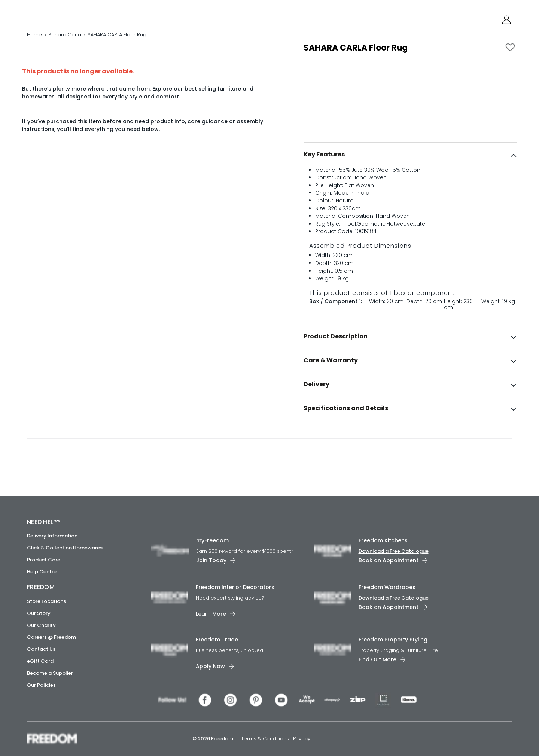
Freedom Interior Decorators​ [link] (235, 587)
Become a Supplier (50, 673)
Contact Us (41, 649)
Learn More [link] (211, 614)
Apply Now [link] (210, 666)
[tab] (410, 170)
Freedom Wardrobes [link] (387, 587)
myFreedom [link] (212, 540)
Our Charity (41, 625)
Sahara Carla (65, 43)
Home (34, 43)
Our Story (39, 613)
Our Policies (41, 685)
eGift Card (40, 661)
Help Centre (42, 572)
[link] (60, 22)
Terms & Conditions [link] (266, 739)
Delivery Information (52, 536)
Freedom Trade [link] (217, 640)
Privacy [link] (302, 739)
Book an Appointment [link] (389, 560)
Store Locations (46, 601)
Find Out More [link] (377, 659)
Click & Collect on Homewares (65, 548)
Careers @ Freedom (51, 637)
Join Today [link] (211, 560)
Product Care (44, 560)
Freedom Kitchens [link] (383, 540)
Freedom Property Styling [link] (393, 640)
